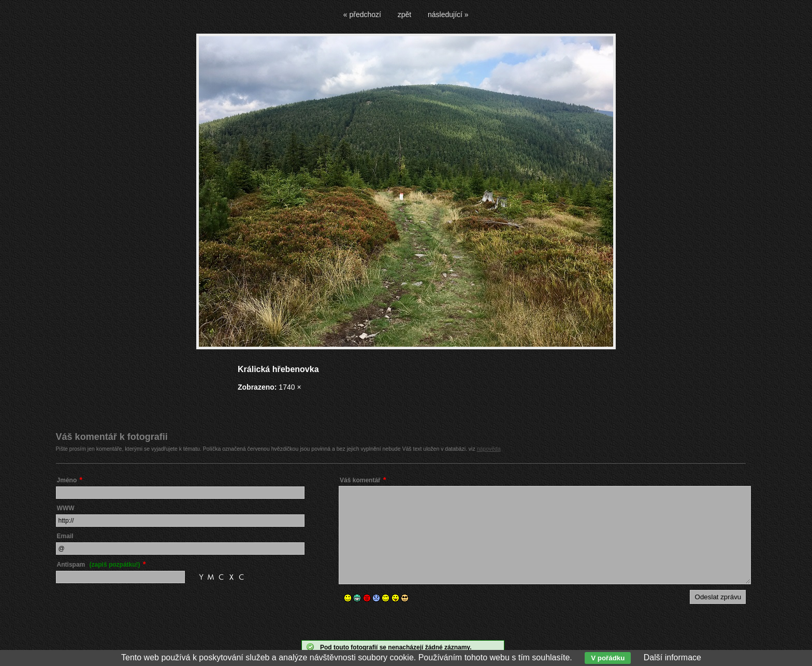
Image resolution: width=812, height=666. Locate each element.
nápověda (489, 449)
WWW (66, 508)
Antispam (99, 565)
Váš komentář (360, 480)
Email (65, 536)
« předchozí (362, 14)
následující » (448, 14)
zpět (404, 14)
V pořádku (608, 658)
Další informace (672, 657)
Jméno (67, 480)
